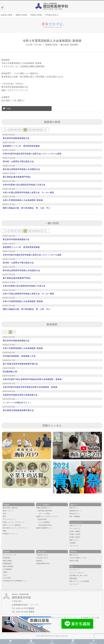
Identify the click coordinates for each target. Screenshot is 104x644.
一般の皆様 (64, 45)
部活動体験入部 (10, 371)
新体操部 (74, 45)
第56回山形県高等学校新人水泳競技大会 (21, 169)
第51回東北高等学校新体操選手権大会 (20, 364)
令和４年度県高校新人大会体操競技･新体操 (23, 200)
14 (14, 231)
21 (40, 231)
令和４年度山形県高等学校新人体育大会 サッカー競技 (28, 192)
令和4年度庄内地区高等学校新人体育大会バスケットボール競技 (32, 154)
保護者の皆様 (51, 45)
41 (22, 130)
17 (25, 231)
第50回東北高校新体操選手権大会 (18, 410)
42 (25, 130)
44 (33, 130)
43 (29, 130)
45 (36, 130)
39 (14, 130)
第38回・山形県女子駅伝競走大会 (18, 161)
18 (29, 231)
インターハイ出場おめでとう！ (17, 402)
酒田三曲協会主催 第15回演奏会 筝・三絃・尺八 (28, 208)
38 (11, 130)
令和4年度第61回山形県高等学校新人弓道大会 (24, 185)
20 (36, 231)
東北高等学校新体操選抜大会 (16, 138)
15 (18, 231)
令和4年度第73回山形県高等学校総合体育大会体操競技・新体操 (32, 379)
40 (18, 130)
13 (11, 231)
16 (22, 231)
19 (33, 231)
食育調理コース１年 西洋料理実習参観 (21, 146)
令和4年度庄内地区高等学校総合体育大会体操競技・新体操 (30, 387)
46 (40, 130)
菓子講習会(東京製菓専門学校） (17, 177)
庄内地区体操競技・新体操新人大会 (19, 356)
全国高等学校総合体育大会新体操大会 (20, 395)
